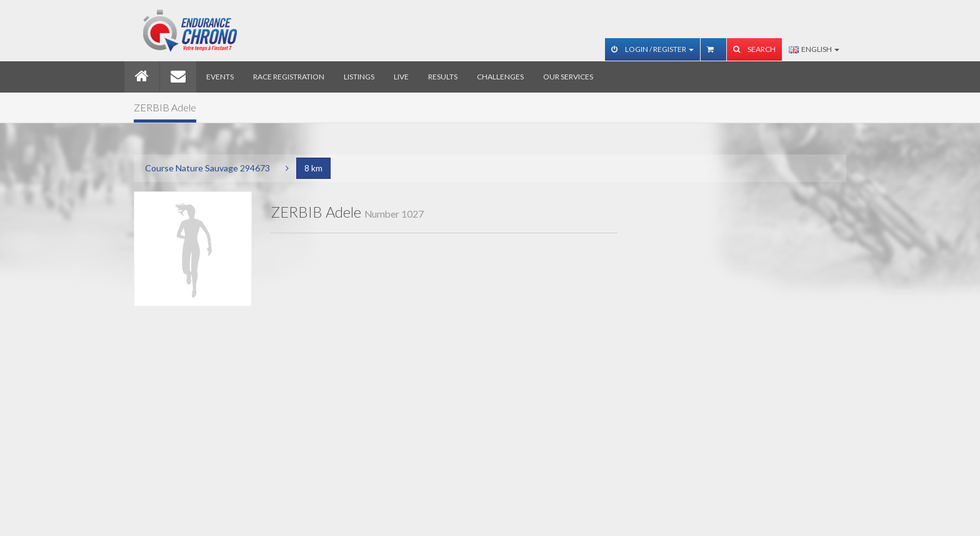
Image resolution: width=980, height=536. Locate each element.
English (814, 49)
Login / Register (652, 49)
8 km (313, 168)
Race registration (289, 77)
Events (220, 77)
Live (401, 77)
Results (443, 77)
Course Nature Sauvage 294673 (207, 168)
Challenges (500, 77)
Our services (568, 77)
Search (754, 49)
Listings (359, 77)
